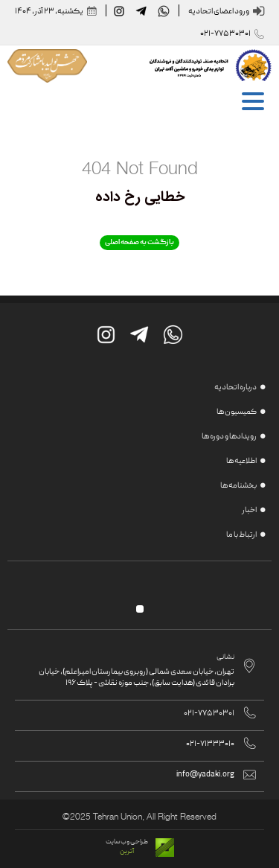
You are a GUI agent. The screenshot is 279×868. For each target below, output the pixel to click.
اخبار (249, 511)
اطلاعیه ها (241, 462)
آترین (127, 852)
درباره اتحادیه (235, 388)
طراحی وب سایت (127, 842)
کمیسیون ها (237, 412)
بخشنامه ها (238, 486)
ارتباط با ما (241, 535)
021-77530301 (225, 34)
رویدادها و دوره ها (229, 437)
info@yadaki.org (205, 775)
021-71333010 (210, 744)
